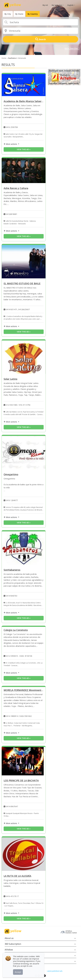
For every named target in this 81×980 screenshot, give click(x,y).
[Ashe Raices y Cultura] (24, 171)
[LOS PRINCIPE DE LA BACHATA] (24, 761)
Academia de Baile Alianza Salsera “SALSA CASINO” (24, 101)
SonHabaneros (12, 570)
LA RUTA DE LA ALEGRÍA (17, 876)
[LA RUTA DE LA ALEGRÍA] (24, 854)
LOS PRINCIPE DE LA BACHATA (21, 781)
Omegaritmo (11, 475)
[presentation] (8, 14)
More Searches (71, 48)
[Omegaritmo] (24, 453)
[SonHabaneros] (24, 548)
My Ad (45, 5)
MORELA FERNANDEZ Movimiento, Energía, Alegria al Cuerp (24, 690)
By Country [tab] (33, 14)
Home (4, 58)
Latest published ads (55, 971)
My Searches (57, 5)
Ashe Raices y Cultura (16, 188)
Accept (18, 972)
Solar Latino (10, 379)
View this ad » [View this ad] (24, 149)
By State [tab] (19, 14)
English (71, 5)
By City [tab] (8, 14)
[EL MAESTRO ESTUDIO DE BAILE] (24, 262)
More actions (11, 144)
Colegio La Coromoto (16, 630)
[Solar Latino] (24, 357)
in (17, 58)
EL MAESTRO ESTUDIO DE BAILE (22, 284)
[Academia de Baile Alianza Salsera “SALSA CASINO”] (24, 85)
